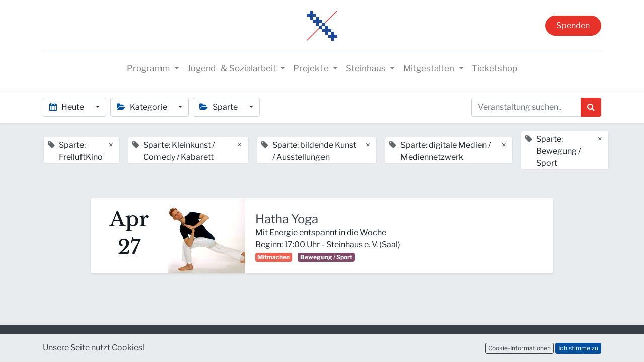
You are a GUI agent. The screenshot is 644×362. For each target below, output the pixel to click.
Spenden (573, 25)
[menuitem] (495, 69)
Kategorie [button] (143, 107)
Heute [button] (67, 107)
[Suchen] (591, 107)
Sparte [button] (219, 107)
